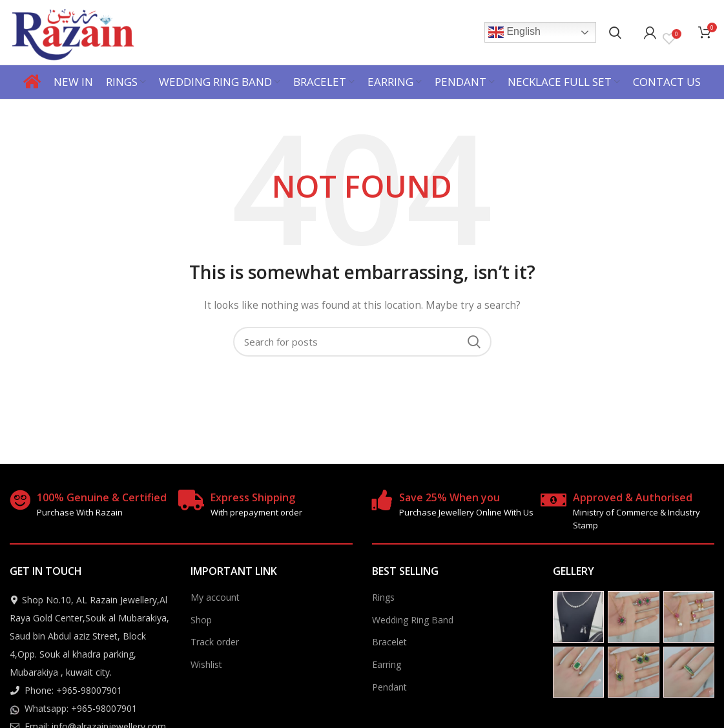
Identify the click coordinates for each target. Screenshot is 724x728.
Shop (201, 620)
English (514, 32)
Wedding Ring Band (413, 620)
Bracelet (389, 642)
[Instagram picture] (578, 617)
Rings (383, 597)
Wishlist (206, 664)
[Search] (615, 32)
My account (215, 597)
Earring (387, 664)
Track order (215, 642)
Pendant (389, 687)
